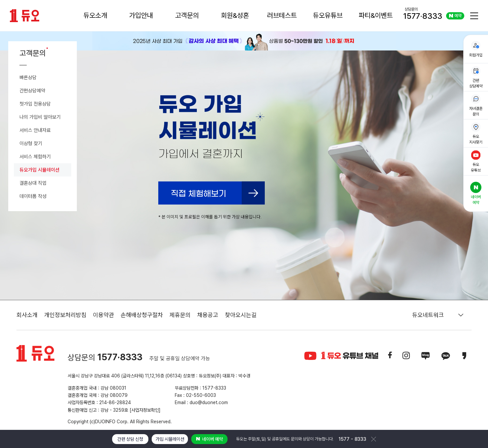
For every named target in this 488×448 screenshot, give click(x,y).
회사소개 (27, 315)
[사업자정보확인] (145, 410)
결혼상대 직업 (33, 183)
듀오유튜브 (328, 15)
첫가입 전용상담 (35, 104)
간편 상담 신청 (130, 439)
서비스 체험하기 (35, 157)
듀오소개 (95, 15)
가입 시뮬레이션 (170, 439)
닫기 (374, 439)
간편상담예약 (32, 91)
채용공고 (208, 315)
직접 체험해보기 (198, 194)
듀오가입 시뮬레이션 (39, 170)
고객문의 (187, 15)
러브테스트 (282, 15)
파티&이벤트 (376, 15)
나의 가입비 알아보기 (40, 117)
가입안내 (141, 15)
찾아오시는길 (241, 315)
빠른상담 (28, 78)
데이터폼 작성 (33, 196)
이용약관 (104, 315)
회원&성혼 (235, 15)
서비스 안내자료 (35, 130)
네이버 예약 (210, 439)
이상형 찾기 (31, 144)
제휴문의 (180, 315)
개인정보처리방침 (65, 315)
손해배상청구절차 (142, 315)
